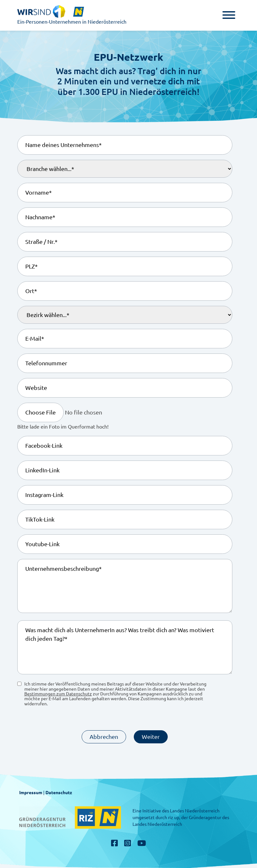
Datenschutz (59, 793)
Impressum (31, 793)
